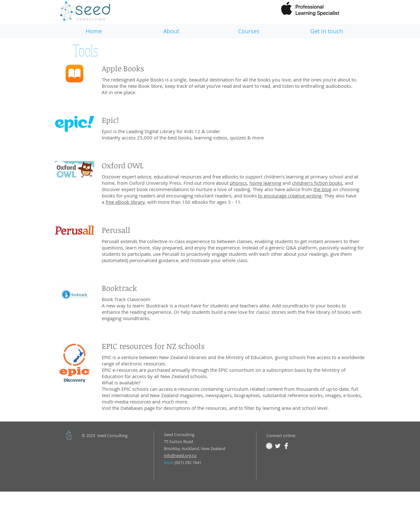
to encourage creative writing (290, 196)
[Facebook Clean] (286, 446)
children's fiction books (317, 183)
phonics (238, 183)
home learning (265, 183)
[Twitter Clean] (278, 446)
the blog (322, 189)
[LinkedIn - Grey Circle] (269, 446)
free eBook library (125, 202)
